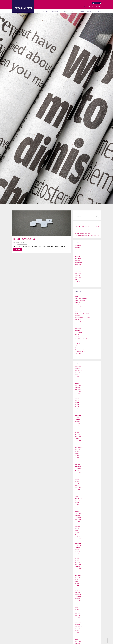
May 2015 (77, 635)
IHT (75, 324)
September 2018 (78, 550)
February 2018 (78, 565)
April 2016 (77, 611)
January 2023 (77, 439)
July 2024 (77, 400)
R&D (76, 345)
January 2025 (77, 387)
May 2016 (77, 609)
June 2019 (77, 530)
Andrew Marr (25, 244)
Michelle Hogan (78, 273)
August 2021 (77, 475)
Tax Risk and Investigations (80, 352)
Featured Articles (78, 322)
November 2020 (78, 494)
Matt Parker (77, 267)
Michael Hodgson (78, 271)
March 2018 (77, 562)
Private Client (77, 341)
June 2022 (77, 454)
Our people (65, 11)
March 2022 (77, 460)
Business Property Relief (80, 301)
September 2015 (78, 626)
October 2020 (77, 496)
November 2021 (78, 469)
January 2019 (77, 541)
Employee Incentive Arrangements (82, 313)
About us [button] (46, 11)
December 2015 (78, 620)
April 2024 (77, 407)
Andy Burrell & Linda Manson (81, 252)
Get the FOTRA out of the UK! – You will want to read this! (87, 227)
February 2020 (78, 513)
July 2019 (77, 528)
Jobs (72, 11)
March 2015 (77, 639)
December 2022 (78, 441)
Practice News (78, 337)
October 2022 (77, 445)
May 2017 (77, 584)
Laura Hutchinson (78, 263)
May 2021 (77, 481)
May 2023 (77, 430)
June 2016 (77, 607)
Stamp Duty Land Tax (79, 350)
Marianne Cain (78, 265)
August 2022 (77, 449)
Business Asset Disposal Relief (81, 298)
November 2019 (78, 520)
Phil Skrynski (77, 275)
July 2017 (77, 579)
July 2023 (77, 426)
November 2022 (78, 443)
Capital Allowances (79, 305)
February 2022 (78, 462)
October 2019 (77, 522)
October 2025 (77, 368)
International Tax (78, 328)
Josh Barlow (77, 260)
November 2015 (78, 622)
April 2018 (77, 560)
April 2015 (77, 637)
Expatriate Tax (78, 320)
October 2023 (77, 420)
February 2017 (78, 590)
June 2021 (77, 479)
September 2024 (78, 396)
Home (39, 11)
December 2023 (78, 415)
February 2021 (78, 488)
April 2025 (77, 381)
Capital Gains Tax (78, 307)
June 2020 (77, 505)
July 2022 (77, 452)
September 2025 (78, 370)
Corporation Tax (78, 311)
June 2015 (77, 633)
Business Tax (77, 303)
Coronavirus (77, 309)
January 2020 (77, 515)
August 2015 (77, 629)
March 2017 (77, 588)
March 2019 (77, 537)
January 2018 (77, 567)
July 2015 (77, 631)
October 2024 (77, 394)
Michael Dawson (78, 269)
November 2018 (78, 545)
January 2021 (77, 490)
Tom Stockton (77, 284)
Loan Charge (77, 330)
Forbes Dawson (78, 258)
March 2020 (77, 511)
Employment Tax (78, 315)
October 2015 (77, 624)
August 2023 (77, 424)
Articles (19, 244)
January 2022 (77, 464)
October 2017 (77, 573)
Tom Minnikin (77, 282)
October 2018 (77, 547)
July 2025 (77, 375)
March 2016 (77, 614)
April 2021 (77, 484)
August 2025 (77, 373)
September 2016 (78, 601)
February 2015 (78, 641)
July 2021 (77, 477)
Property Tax (77, 343)
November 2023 (78, 417)
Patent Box (77, 335)
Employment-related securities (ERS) (82, 318)
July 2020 (77, 503)
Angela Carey (77, 254)
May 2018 (77, 558)
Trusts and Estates (78, 354)
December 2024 (78, 390)
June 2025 (77, 377)
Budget (76, 296)
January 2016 (77, 618)
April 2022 (77, 458)
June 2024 (77, 402)
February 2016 (78, 616)
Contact (89, 11)
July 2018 (77, 554)
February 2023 (78, 437)
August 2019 (77, 526)
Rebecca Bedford (78, 278)
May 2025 (77, 379)
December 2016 (78, 594)
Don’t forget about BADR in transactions (83, 233)
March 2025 (77, 383)
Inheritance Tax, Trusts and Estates (82, 326)
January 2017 (77, 592)
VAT (75, 356)
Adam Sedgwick (78, 246)
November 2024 (78, 392)
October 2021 (77, 471)
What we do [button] (55, 11)
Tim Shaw (77, 280)
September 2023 (78, 422)
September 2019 (78, 524)
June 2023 (77, 428)
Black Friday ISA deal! (24, 239)
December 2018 (78, 543)
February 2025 (78, 385)
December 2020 (78, 492)
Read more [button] (17, 250)
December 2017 (78, 569)
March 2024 (77, 409)
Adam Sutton (77, 248)
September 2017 (78, 575)
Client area (98, 11)
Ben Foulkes (77, 256)
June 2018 (77, 556)
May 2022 (77, 456)
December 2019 (78, 518)
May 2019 (77, 533)
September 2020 (78, 498)
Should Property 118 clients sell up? (82, 229)
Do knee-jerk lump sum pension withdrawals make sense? (87, 235)
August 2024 (77, 398)
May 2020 (77, 507)
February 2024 (78, 411)
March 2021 (77, 486)
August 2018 (77, 552)
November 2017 (78, 571)
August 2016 (77, 603)
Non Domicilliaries (78, 333)
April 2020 (77, 509)
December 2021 (78, 466)
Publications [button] (80, 11)
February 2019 (78, 539)
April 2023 (77, 432)
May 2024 (77, 405)
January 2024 (77, 413)
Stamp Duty (77, 347)
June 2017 (77, 582)
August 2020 (77, 501)
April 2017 (77, 586)
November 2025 (78, 366)
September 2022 (78, 447)
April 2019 (77, 535)
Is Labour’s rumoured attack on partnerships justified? (86, 231)
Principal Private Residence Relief (82, 339)
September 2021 (78, 473)
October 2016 (77, 599)
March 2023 (77, 434)
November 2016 (78, 597)
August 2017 (77, 577)
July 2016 (77, 605)
